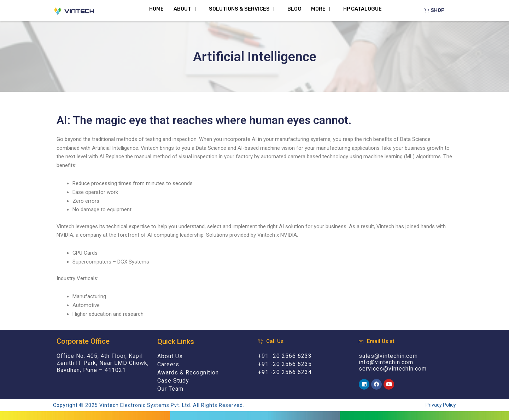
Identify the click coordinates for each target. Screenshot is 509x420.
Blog (295, 9)
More (324, 9)
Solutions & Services (242, 9)
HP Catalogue (365, 9)
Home (153, 9)
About (184, 9)
